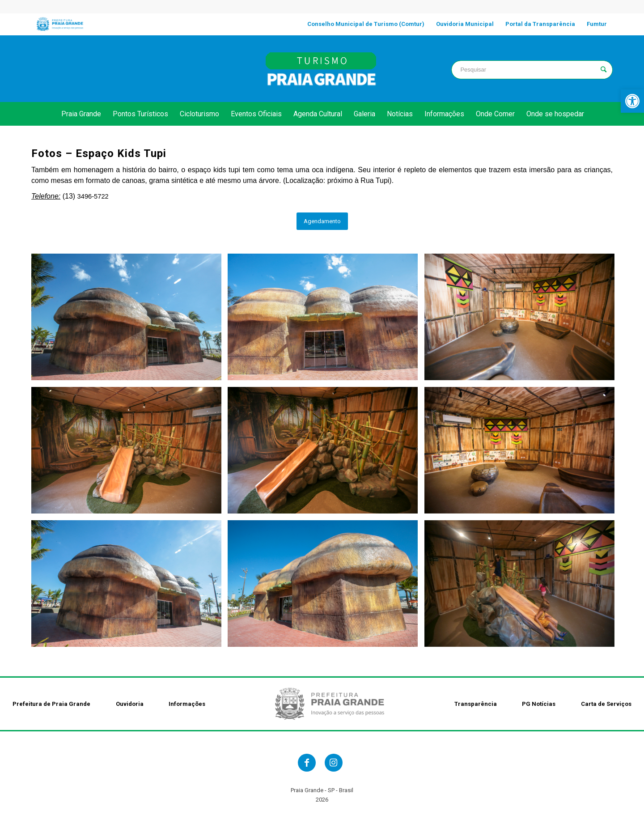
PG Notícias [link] (539, 704)
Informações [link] (187, 704)
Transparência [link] (476, 704)
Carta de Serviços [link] (606, 704)
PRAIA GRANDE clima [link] (112, 68)
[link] (632, 101)
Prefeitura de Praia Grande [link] (51, 704)
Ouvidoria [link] (130, 704)
